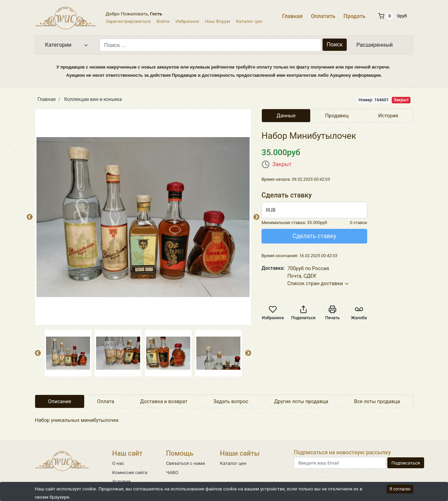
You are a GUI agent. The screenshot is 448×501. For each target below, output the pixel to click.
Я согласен (400, 489)
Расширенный (375, 45)
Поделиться (303, 313)
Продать (355, 16)
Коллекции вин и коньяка (93, 99)
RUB (271, 210)
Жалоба (359, 313)
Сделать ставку (314, 236)
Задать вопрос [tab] (231, 401)
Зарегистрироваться (128, 21)
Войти (163, 21)
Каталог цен (249, 21)
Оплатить (323, 16)
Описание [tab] (60, 401)
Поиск (335, 45)
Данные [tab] (286, 116)
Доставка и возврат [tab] (164, 401)
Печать (332, 313)
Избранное (187, 21)
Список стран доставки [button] (319, 283)
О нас (118, 463)
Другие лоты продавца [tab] (301, 401)
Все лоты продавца (377, 401)
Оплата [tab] (106, 401)
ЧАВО (172, 472)
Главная (292, 16)
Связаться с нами (185, 463)
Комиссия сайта (130, 472)
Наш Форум (218, 21)
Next (248, 353)
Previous (30, 217)
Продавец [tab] (337, 116)
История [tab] (388, 116)
